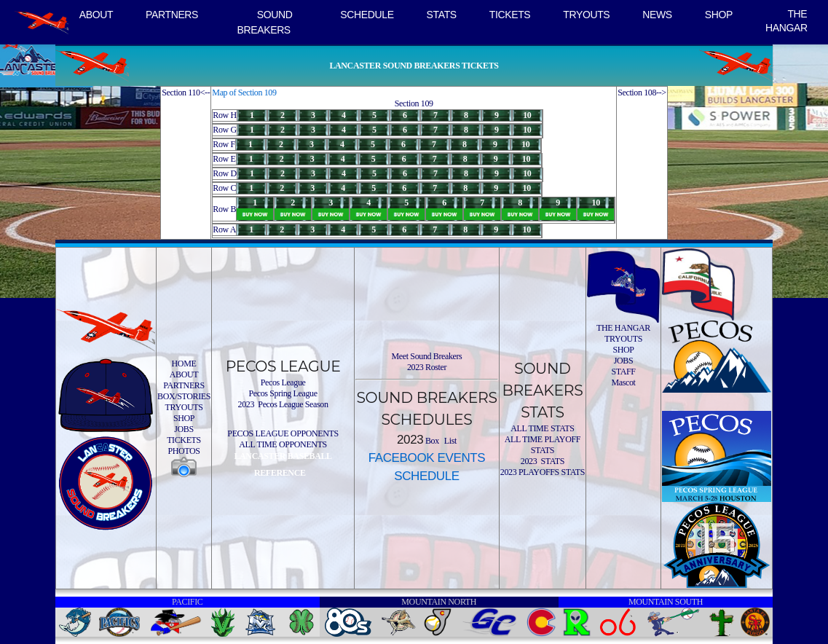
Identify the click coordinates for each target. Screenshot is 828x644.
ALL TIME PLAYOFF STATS (543, 445)
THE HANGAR (786, 21)
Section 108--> (642, 93)
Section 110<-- (186, 93)
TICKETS (510, 15)
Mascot (623, 382)
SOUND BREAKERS (265, 22)
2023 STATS (543, 461)
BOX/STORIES (184, 396)
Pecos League (283, 382)
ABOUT (96, 15)
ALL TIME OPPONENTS (283, 444)
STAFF (623, 372)
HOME (184, 364)
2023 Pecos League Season (283, 404)
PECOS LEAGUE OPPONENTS (283, 433)
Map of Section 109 (244, 93)
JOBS (184, 429)
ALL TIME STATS (542, 428)
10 (527, 115)
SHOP (719, 15)
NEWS (657, 15)
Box (431, 441)
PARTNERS (172, 15)
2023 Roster (427, 367)
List (449, 441)
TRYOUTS (586, 15)
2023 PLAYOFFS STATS (543, 472)
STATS (442, 15)
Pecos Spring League (283, 393)
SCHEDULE (367, 15)
